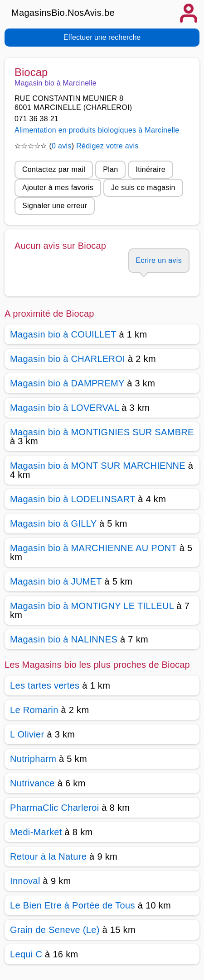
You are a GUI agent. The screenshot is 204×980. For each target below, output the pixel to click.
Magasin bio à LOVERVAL (64, 408)
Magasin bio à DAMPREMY (67, 383)
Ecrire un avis (159, 260)
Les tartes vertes (45, 685)
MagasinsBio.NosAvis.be (63, 13)
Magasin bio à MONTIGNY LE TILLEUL (92, 606)
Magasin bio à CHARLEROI (68, 359)
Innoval (25, 881)
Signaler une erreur (55, 206)
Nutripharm (33, 759)
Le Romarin (34, 710)
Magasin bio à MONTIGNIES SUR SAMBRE (102, 432)
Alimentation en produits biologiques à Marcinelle (97, 130)
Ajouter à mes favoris (58, 188)
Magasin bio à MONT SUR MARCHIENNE (98, 466)
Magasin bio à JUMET (56, 581)
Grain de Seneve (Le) (55, 930)
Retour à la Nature (48, 856)
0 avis (62, 146)
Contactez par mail (54, 169)
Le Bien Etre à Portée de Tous (73, 905)
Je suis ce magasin (143, 188)
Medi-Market (36, 832)
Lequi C (26, 954)
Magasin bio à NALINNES (64, 639)
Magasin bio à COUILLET (63, 334)
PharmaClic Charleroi (54, 808)
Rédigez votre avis (107, 146)
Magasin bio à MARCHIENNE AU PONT (93, 548)
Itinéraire (150, 169)
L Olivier (27, 734)
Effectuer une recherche (102, 37)
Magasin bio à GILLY (53, 523)
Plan (110, 169)
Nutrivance (32, 783)
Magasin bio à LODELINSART (73, 499)
